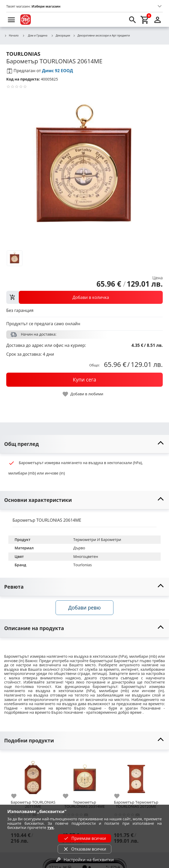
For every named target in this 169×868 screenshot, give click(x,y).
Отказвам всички (84, 849)
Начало (11, 36)
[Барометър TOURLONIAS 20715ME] (33, 777)
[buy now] (84, 380)
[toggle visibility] (84, 444)
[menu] (11, 20)
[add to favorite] (17, 796)
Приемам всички (84, 838)
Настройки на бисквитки (84, 860)
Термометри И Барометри (97, 540)
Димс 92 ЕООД (58, 71)
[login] (158, 20)
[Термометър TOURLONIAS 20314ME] (85, 777)
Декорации (61, 36)
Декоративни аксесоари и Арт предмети (101, 36)
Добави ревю (84, 608)
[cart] (145, 20)
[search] (132, 20)
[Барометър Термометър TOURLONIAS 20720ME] (136, 777)
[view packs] (84, 297)
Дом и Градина (35, 35)
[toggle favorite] (83, 394)
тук (50, 827)
